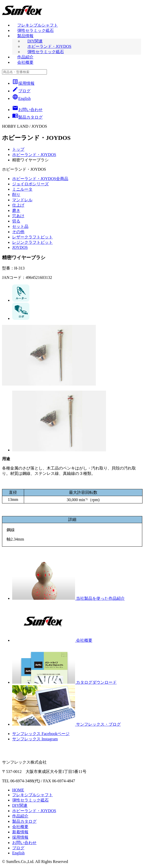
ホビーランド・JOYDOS (49, 46)
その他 (18, 232)
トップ (18, 149)
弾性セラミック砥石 (35, 30)
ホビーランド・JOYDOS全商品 (40, 179)
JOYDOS (20, 247)
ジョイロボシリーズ (30, 184)
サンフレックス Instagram (35, 739)
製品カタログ (24, 821)
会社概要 (25, 62)
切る (16, 221)
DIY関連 (35, 41)
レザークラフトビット (32, 237)
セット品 (20, 226)
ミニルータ (22, 189)
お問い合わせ (24, 843)
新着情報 (20, 832)
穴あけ (18, 216)
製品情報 (25, 36)
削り (16, 195)
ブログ (21, 91)
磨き (16, 210)
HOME (18, 790)
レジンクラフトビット (32, 242)
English (21, 98)
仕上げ (18, 205)
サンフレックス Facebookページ (41, 734)
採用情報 (23, 83)
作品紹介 (25, 57)
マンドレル (22, 200)
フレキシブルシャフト (38, 25)
